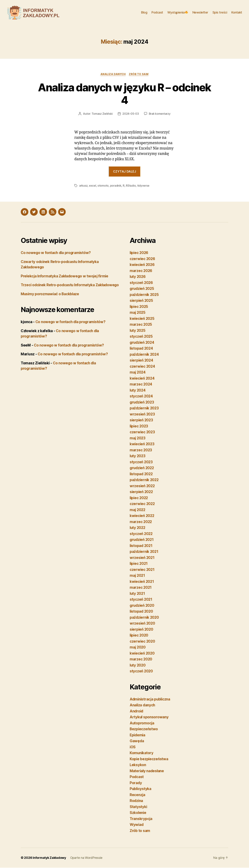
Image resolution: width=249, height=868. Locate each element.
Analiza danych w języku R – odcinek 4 (124, 94)
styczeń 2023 (141, 462)
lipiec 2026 (139, 253)
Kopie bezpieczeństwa (149, 759)
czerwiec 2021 (142, 570)
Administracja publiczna (151, 700)
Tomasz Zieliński (102, 114)
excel (93, 186)
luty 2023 (138, 456)
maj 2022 (138, 510)
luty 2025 (138, 331)
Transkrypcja (141, 819)
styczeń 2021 (141, 600)
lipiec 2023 (139, 426)
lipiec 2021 (139, 564)
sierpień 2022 (142, 492)
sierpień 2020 (142, 630)
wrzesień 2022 (143, 486)
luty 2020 (138, 666)
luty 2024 (138, 391)
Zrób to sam (139, 75)
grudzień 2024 (142, 343)
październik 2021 (144, 552)
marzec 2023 (141, 450)
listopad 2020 (142, 612)
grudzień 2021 (142, 540)
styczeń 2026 (141, 283)
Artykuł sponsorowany (149, 718)
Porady (136, 783)
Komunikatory (142, 753)
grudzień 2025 (142, 289)
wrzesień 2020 (143, 624)
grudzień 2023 (142, 403)
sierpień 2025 (142, 301)
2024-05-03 (131, 114)
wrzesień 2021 (142, 558)
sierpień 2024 (142, 361)
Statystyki (138, 807)
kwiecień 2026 (142, 265)
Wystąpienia (178, 13)
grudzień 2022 (142, 468)
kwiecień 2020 (142, 654)
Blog (144, 13)
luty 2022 (138, 528)
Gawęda (137, 741)
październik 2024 (145, 355)
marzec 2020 (141, 660)
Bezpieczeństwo (144, 729)
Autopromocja (142, 723)
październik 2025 (145, 295)
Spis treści (220, 13)
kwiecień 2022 (142, 516)
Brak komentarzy (160, 114)
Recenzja (138, 795)
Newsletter (200, 13)
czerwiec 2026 (143, 259)
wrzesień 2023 (143, 415)
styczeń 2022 (141, 534)
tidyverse (143, 186)
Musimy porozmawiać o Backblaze (50, 300)
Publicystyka (141, 789)
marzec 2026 (141, 271)
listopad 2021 (142, 546)
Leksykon (138, 765)
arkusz (83, 186)
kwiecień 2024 (142, 379)
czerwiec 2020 (143, 642)
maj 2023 (138, 438)
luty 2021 (138, 594)
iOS (133, 747)
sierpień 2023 (142, 421)
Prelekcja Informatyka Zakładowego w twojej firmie (65, 276)
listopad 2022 (142, 474)
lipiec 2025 (139, 307)
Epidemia (138, 735)
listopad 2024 (142, 349)
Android (137, 711)
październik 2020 (145, 618)
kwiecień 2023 (142, 444)
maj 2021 (138, 576)
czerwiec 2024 (143, 367)
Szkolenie (138, 813)
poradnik (116, 186)
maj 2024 (138, 373)
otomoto (103, 186)
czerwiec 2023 (143, 433)
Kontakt (237, 13)
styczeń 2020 (141, 672)
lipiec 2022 (139, 498)
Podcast (157, 13)
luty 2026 (138, 277)
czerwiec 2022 (143, 504)
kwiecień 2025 (142, 319)
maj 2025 (138, 313)
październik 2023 (145, 409)
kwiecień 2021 (142, 582)
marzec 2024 (141, 385)
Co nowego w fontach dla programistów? (56, 253)
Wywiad (137, 825)
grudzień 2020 (142, 606)
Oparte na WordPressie (87, 858)
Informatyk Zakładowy (50, 858)
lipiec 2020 (139, 636)
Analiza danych (113, 75)
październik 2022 (145, 480)
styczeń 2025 (141, 337)
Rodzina (137, 801)
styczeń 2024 (141, 397)
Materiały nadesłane (147, 771)
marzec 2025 (141, 325)
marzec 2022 (141, 522)
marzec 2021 (141, 588)
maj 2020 (138, 648)
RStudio (131, 186)
